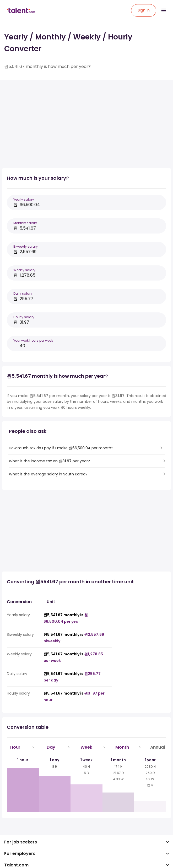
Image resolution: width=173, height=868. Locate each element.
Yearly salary (24, 199)
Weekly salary (24, 270)
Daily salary (23, 293)
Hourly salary (24, 317)
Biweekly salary (26, 246)
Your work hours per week (33, 340)
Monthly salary (25, 223)
